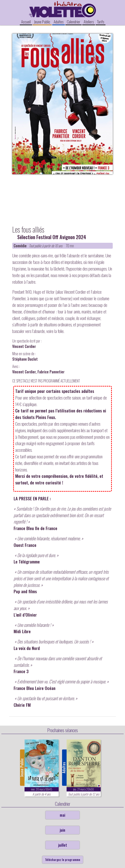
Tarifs (101, 22)
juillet (63, 845)
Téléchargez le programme (63, 860)
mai (62, 815)
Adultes (59, 22)
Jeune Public (42, 22)
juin (62, 830)
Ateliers (89, 22)
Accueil (26, 22)
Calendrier (74, 22)
